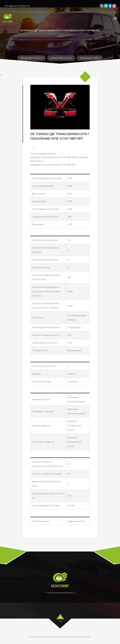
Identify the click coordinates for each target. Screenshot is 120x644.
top (61, 621)
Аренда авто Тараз (90, 58)
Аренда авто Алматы (31, 58)
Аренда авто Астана (61, 58)
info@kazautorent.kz (17, 6)
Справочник (22, 39)
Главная (10, 39)
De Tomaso (36, 39)
